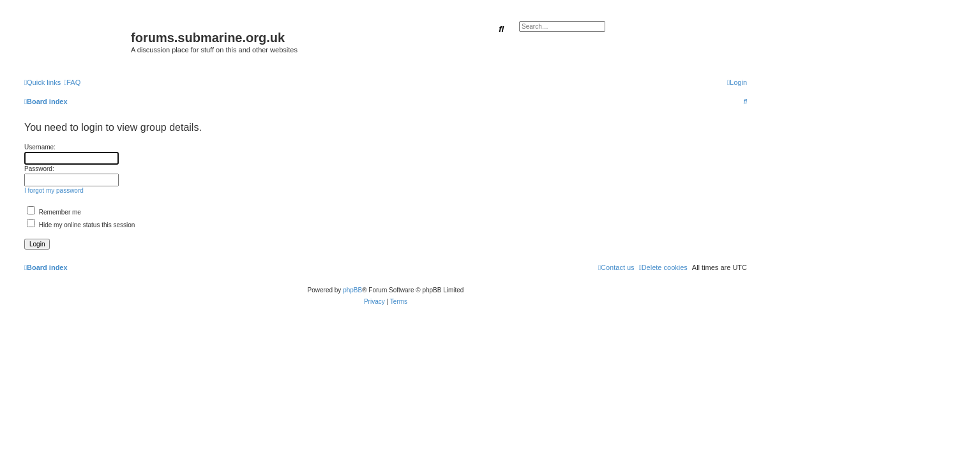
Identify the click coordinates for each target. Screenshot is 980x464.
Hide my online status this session (81, 225)
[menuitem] (72, 82)
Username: (40, 147)
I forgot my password (54, 191)
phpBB (352, 290)
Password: (39, 169)
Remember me (54, 212)
